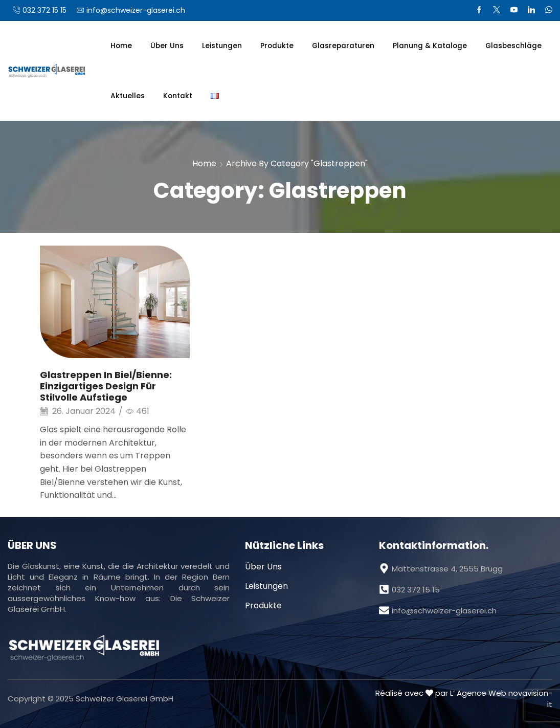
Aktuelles (128, 96)
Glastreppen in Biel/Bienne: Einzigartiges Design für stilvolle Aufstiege (106, 386)
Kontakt (178, 96)
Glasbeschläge (513, 46)
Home (121, 46)
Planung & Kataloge (430, 46)
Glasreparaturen (343, 46)
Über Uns (167, 46)
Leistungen (222, 46)
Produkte (277, 46)
